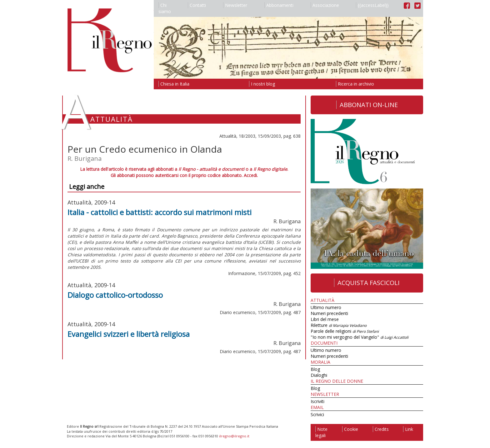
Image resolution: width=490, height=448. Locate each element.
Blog (315, 369)
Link (408, 429)
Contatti (197, 5)
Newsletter (235, 5)
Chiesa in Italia (174, 84)
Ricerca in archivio (355, 84)
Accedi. (251, 175)
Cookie (350, 429)
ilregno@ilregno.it (234, 436)
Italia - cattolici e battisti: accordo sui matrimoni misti (160, 212)
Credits (381, 429)
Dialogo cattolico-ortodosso (115, 295)
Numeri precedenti (329, 313)
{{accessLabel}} (372, 5)
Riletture (339, 325)
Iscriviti (317, 401)
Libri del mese (325, 319)
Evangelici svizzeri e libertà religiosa (129, 334)
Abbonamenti (279, 5)
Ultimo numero (326, 307)
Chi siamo (165, 8)
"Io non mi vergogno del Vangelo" (360, 337)
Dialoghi (319, 375)
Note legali (321, 432)
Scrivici (317, 414)
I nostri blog (262, 84)
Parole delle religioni (345, 331)
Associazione (325, 5)
